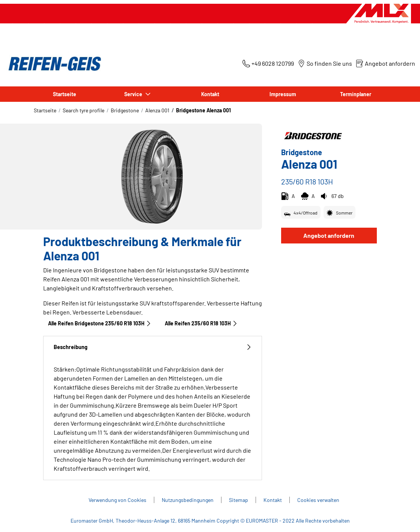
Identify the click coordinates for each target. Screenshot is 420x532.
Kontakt (210, 94)
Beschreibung (153, 347)
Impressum (283, 94)
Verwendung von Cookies (117, 500)
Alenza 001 (157, 110)
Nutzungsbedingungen (188, 500)
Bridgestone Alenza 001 (203, 110)
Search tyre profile (84, 110)
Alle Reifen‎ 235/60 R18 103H (201, 323)
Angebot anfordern (329, 235)
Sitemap (239, 500)
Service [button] (134, 94)
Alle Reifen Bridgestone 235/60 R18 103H (100, 323)
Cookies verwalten (318, 500)
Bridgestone (125, 110)
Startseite (65, 94)
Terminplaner (356, 94)
